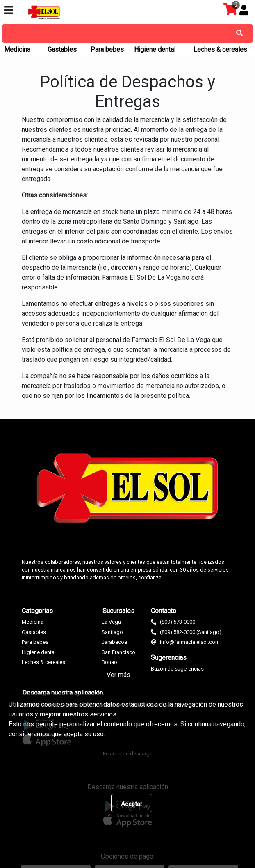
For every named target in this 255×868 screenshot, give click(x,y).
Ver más (118, 675)
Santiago (112, 632)
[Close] (132, 803)
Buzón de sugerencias (177, 669)
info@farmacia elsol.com (190, 642)
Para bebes (107, 49)
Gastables (62, 49)
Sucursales (118, 611)
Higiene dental (155, 49)
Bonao (109, 662)
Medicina (17, 49)
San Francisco (118, 652)
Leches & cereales (220, 49)
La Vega (111, 622)
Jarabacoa (114, 642)
